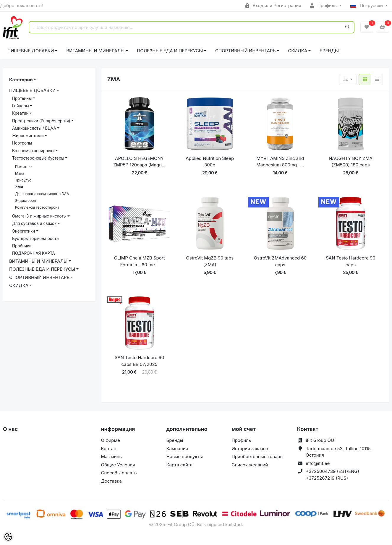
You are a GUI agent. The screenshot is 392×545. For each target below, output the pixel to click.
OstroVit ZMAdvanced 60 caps (280, 261)
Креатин (20, 113)
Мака (20, 173)
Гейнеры (21, 106)
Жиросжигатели (28, 136)
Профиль (324, 5)
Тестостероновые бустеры (38, 158)
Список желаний (250, 465)
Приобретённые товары (258, 456)
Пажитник (24, 167)
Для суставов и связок (34, 223)
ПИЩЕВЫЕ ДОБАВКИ (31, 51)
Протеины (22, 98)
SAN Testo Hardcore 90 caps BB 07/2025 (139, 361)
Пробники (22, 246)
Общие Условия (118, 465)
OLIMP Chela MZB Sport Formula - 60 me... (140, 261)
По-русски (367, 5)
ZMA (19, 187)
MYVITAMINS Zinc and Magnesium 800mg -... (280, 162)
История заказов (250, 449)
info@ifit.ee (318, 463)
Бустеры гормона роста (35, 239)
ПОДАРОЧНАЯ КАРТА (34, 253)
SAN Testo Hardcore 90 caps (350, 261)
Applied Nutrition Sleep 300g (210, 162)
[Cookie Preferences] (8, 537)
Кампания (177, 449)
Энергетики (24, 231)
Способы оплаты (119, 473)
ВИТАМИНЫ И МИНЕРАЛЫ (95, 51)
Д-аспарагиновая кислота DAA (42, 194)
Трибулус (23, 180)
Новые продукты (185, 456)
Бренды (329, 51)
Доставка (111, 481)
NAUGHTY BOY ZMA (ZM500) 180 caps (351, 162)
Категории (21, 80)
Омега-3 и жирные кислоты (39, 216)
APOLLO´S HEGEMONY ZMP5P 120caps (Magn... (139, 162)
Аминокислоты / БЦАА (34, 128)
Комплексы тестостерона (37, 207)
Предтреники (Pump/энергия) (41, 121)
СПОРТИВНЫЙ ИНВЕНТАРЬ (245, 51)
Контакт (110, 449)
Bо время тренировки (33, 151)
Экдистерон (26, 201)
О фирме (111, 440)
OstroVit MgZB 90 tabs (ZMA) (210, 261)
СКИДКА (298, 51)
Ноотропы (22, 143)
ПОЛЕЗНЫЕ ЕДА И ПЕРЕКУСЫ (170, 51)
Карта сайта (180, 465)
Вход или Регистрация (273, 5)
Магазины (112, 456)
